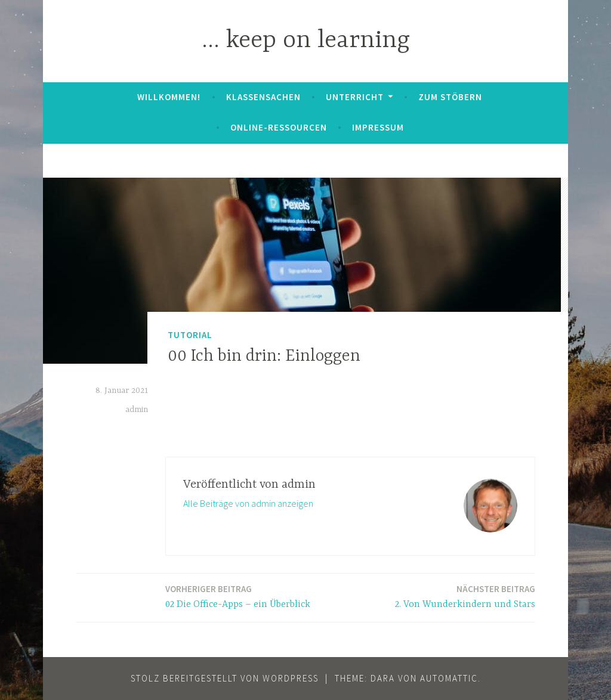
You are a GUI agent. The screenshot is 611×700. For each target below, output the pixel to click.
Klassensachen (263, 97)
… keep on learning (306, 41)
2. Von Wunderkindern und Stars (465, 596)
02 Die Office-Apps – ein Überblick (238, 596)
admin (137, 410)
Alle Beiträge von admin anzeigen (248, 503)
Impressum (378, 127)
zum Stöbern (450, 97)
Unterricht (355, 97)
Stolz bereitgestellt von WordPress (225, 678)
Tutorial (190, 335)
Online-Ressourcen (279, 127)
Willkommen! (169, 97)
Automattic (449, 678)
